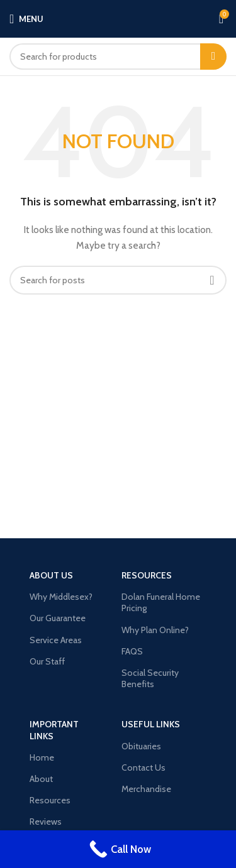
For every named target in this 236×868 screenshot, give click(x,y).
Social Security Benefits (150, 678)
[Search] (118, 57)
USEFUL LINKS (151, 724)
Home (42, 757)
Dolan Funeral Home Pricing (161, 602)
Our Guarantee (58, 618)
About (41, 779)
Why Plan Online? (155, 630)
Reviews (46, 822)
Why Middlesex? (61, 597)
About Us (51, 575)
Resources (147, 575)
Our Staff (47, 661)
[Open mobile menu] (26, 19)
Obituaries (141, 746)
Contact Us (143, 768)
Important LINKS (54, 730)
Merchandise (146, 789)
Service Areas (56, 640)
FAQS (132, 651)
